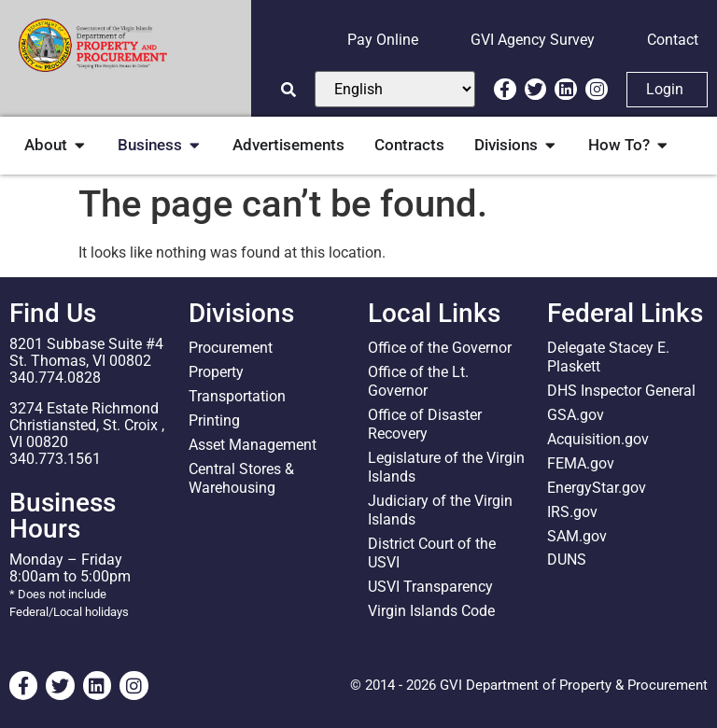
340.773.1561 (55, 459)
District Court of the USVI (432, 553)
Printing (214, 420)
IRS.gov (572, 512)
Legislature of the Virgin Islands (446, 467)
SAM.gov (577, 536)
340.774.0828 (55, 378)
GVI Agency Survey (533, 40)
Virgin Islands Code (431, 611)
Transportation (237, 396)
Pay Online (383, 40)
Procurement (231, 348)
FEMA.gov (581, 463)
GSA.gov (576, 415)
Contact (673, 40)
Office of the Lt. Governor (418, 381)
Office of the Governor (440, 348)
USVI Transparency (430, 587)
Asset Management (253, 445)
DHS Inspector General (621, 391)
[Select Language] (395, 89)
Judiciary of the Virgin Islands (440, 510)
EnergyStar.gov (597, 488)
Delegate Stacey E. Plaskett (608, 357)
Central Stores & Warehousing (241, 478)
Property (216, 372)
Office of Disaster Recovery (425, 424)
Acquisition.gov (598, 439)
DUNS (567, 560)
